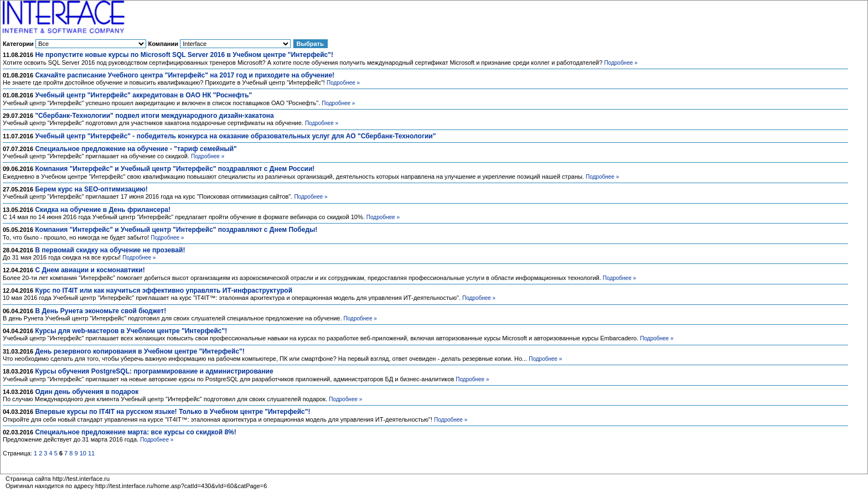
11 (91, 453)
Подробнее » (621, 63)
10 (83, 453)
